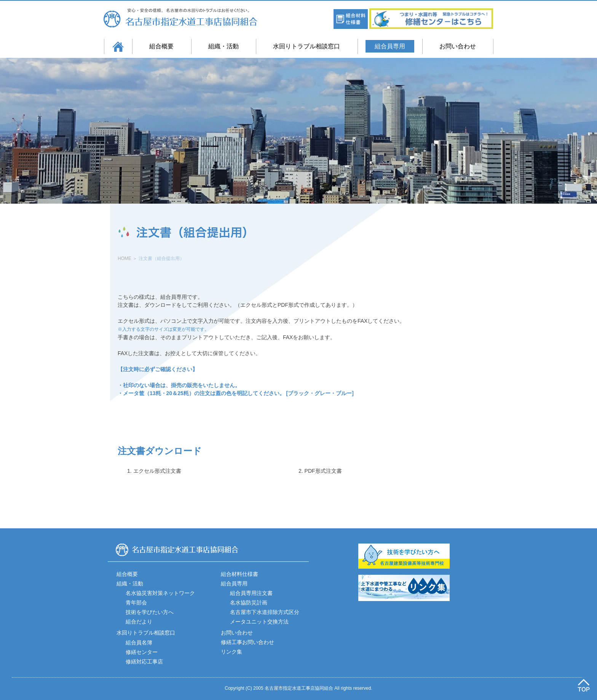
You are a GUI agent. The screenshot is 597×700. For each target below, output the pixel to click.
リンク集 (231, 652)
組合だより (139, 622)
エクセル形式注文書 (157, 471)
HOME (125, 258)
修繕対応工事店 (144, 662)
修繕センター (142, 652)
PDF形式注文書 (323, 471)
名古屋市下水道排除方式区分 (265, 612)
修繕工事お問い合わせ (247, 642)
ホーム (118, 46)
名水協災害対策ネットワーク (160, 593)
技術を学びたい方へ (150, 612)
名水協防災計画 (249, 603)
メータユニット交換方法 (259, 622)
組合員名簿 (139, 643)
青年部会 (136, 603)
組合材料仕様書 (239, 574)
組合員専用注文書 (251, 593)
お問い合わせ (458, 46)
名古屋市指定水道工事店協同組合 (187, 18)
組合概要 (161, 46)
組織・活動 (223, 46)
